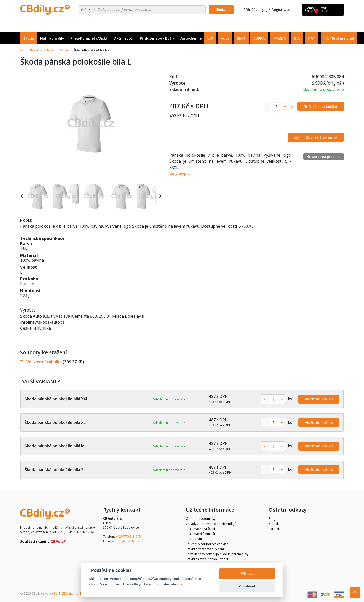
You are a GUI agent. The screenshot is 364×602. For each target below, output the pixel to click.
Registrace (281, 10)
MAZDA (280, 38)
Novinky (63, 50)
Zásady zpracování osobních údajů (211, 524)
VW (210, 38)
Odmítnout (247, 586)
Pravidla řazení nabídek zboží (207, 559)
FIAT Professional (339, 38)
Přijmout (247, 574)
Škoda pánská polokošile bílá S (54, 470)
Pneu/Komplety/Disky (89, 38)
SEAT (241, 38)
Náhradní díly (52, 38)
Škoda (29, 38)
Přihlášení (255, 10)
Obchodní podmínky (201, 519)
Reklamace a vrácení (200, 529)
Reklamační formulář (201, 534)
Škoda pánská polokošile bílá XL (55, 422)
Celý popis (179, 173)
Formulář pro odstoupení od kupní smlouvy (217, 554)
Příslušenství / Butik (157, 38)
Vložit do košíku (319, 399)
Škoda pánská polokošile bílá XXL (56, 399)
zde (180, 584)
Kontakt (274, 524)
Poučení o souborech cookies (207, 544)
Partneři (274, 529)
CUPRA (259, 38)
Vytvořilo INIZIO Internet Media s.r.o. (71, 594)
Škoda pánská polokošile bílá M (55, 446)
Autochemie (191, 38)
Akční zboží (124, 38)
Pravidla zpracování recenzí (206, 549)
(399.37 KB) (52, 362)
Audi (225, 38)
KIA (297, 38)
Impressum (194, 539)
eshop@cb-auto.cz (126, 541)
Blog (272, 519)
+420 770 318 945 (128, 537)
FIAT (312, 38)
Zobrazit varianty (316, 137)
